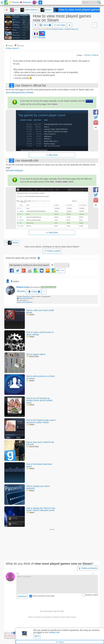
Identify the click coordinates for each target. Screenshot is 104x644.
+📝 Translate (39, 37)
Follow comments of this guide (42, 596)
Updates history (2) (71, 29)
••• (63, 270)
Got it (37, 636)
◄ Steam (12, 243)
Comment (22, 596)
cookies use (54, 632)
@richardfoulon (35, 287)
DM (56, 271)
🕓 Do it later (60, 25)
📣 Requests (25, 2)
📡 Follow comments (88, 568)
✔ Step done (52, 155)
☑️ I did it (45, 25)
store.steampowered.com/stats (19, 92)
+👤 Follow (33, 292)
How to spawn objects (36, 354)
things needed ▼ (12, 48)
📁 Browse (14, 2)
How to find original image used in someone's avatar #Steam (40, 421)
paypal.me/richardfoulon (25, 302)
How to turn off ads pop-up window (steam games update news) (40, 400)
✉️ (44, 291)
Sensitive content (90, 595)
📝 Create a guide (52, 251)
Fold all (86, 55)
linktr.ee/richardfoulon (26, 298)
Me (18, 573)
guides (21, 291)
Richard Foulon (58, 29)
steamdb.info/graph (14, 170)
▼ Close (60, 642)
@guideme (26, 297)
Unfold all (94, 55)
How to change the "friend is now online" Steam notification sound (41, 509)
